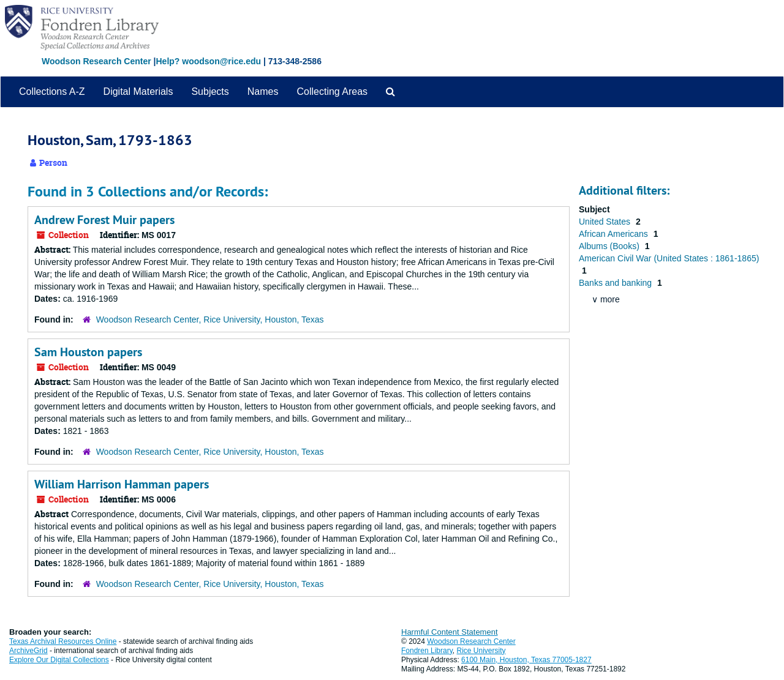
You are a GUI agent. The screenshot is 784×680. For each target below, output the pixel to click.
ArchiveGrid (28, 651)
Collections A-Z (52, 92)
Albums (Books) (610, 246)
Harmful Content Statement (450, 632)
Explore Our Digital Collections (59, 660)
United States (606, 222)
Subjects (210, 92)
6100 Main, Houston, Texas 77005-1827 (526, 660)
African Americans (615, 234)
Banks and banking (616, 283)
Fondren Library (427, 651)
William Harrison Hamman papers (122, 484)
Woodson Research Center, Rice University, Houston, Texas (210, 319)
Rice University (481, 651)
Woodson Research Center (96, 61)
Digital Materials (138, 92)
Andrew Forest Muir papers (104, 220)
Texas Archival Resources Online (63, 641)
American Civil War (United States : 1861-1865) (669, 258)
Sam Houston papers (88, 352)
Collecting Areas (332, 92)
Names (263, 92)
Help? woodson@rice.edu (208, 61)
